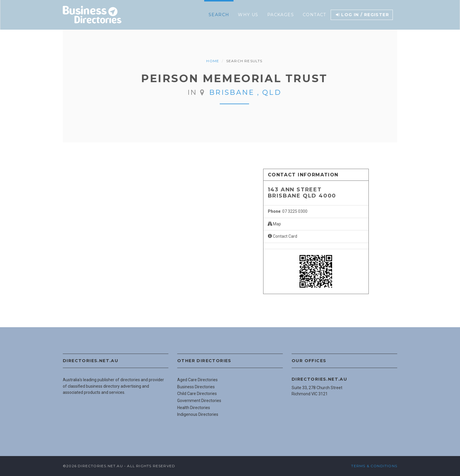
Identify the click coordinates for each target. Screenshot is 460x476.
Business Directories (196, 387)
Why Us (248, 15)
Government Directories (199, 401)
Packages (281, 15)
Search (219, 15)
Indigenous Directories (198, 414)
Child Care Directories (197, 394)
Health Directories (194, 408)
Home (213, 61)
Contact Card (283, 236)
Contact (314, 15)
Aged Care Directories (197, 380)
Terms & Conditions (374, 466)
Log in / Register (362, 15)
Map (274, 224)
